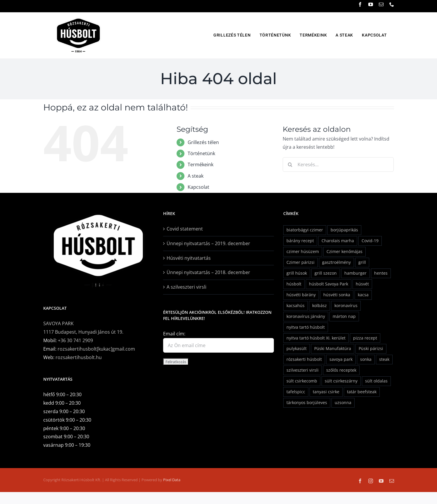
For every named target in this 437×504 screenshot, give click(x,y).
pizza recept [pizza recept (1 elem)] (365, 338)
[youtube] (371, 4)
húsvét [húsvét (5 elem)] (362, 284)
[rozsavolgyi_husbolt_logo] (78, 18)
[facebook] (360, 4)
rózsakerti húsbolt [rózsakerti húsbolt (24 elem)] (304, 359)
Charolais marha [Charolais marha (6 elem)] (338, 241)
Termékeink (201, 164)
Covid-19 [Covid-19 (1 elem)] (370, 241)
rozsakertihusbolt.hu (79, 357)
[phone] (392, 4)
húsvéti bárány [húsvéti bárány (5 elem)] (301, 295)
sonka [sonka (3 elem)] (366, 359)
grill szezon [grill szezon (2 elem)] (326, 273)
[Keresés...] (338, 164)
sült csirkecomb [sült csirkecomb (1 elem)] (302, 381)
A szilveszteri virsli (186, 287)
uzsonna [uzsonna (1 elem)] (343, 402)
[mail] (381, 4)
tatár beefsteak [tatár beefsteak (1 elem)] (362, 392)
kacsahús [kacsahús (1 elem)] (296, 305)
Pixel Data (172, 480)
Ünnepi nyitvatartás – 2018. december (208, 272)
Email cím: (174, 334)
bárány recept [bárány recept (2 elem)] (300, 241)
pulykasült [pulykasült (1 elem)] (297, 348)
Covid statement (185, 229)
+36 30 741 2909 (75, 340)
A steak (196, 176)
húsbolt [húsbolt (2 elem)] (294, 284)
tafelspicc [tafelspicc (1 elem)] (296, 392)
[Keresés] (290, 164)
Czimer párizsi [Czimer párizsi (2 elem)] (300, 262)
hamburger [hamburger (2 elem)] (355, 273)
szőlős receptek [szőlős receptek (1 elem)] (341, 370)
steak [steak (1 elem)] (384, 359)
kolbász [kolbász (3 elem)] (319, 305)
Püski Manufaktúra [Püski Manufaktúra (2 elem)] (333, 348)
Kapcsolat (198, 187)
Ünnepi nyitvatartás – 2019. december (208, 243)
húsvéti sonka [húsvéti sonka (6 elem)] (337, 295)
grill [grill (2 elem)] (362, 262)
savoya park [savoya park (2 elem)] (341, 359)
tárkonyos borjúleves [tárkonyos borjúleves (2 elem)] (307, 402)
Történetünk (201, 153)
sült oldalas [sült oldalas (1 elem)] (376, 381)
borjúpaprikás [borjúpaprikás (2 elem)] (344, 230)
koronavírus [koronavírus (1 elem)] (346, 305)
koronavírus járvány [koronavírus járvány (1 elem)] (306, 316)
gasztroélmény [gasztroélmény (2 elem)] (336, 262)
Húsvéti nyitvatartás (189, 258)
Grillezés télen (203, 142)
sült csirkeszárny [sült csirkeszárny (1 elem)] (341, 381)
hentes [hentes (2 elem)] (381, 273)
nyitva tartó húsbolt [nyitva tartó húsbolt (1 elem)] (306, 327)
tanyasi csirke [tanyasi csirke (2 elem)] (326, 392)
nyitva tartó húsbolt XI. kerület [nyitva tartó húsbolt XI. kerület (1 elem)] (316, 338)
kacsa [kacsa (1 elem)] (363, 295)
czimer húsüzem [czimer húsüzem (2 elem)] (303, 251)
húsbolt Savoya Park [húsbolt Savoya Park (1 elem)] (329, 284)
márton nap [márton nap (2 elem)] (344, 316)
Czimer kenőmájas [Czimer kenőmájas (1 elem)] (344, 251)
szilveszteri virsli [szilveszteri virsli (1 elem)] (303, 370)
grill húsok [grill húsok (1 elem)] (297, 273)
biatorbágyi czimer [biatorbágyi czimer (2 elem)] (305, 230)
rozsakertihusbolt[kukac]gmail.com (96, 349)
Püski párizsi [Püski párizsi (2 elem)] (371, 348)
